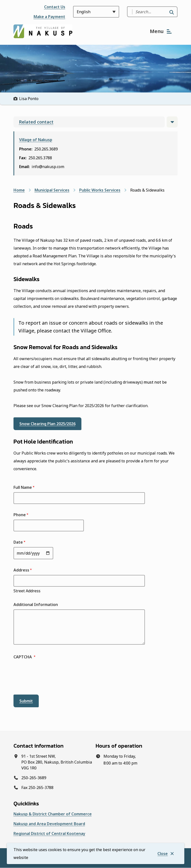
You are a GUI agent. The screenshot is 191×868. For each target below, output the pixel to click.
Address (21, 570)
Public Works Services (100, 190)
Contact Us (55, 7)
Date (18, 542)
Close (163, 854)
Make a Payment (49, 17)
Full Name (23, 487)
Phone (20, 515)
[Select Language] (96, 12)
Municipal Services (52, 190)
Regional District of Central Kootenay (49, 834)
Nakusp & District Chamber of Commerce (53, 814)
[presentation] (51, 677)
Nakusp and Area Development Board (49, 824)
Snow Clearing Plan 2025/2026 (47, 424)
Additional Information (36, 605)
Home (19, 190)
